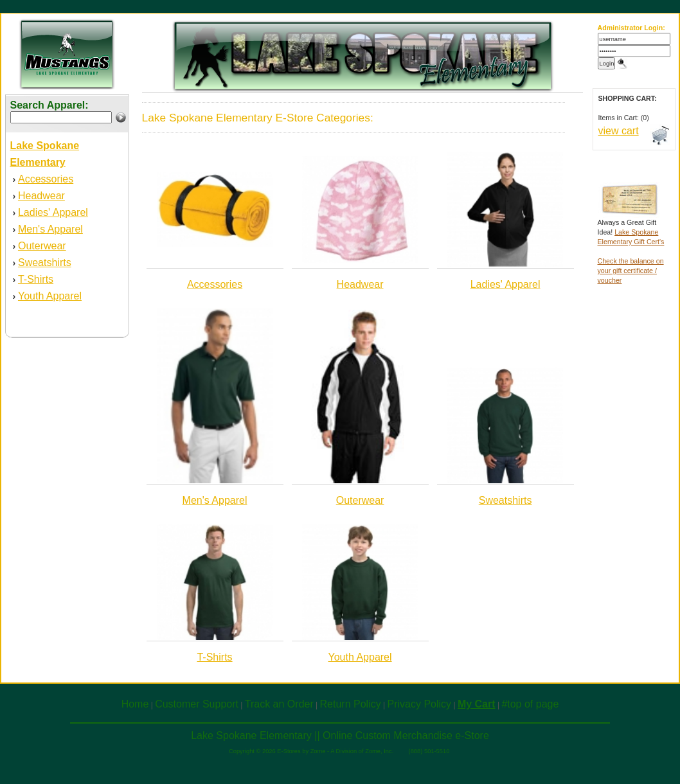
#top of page (530, 704)
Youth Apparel (50, 296)
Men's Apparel (50, 229)
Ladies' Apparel (53, 212)
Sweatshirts (45, 263)
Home (135, 704)
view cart (619, 131)
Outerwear (42, 246)
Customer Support (197, 704)
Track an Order (279, 704)
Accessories (46, 179)
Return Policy (351, 704)
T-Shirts (36, 279)
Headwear (41, 196)
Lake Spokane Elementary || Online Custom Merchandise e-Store (340, 735)
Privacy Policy (420, 704)
